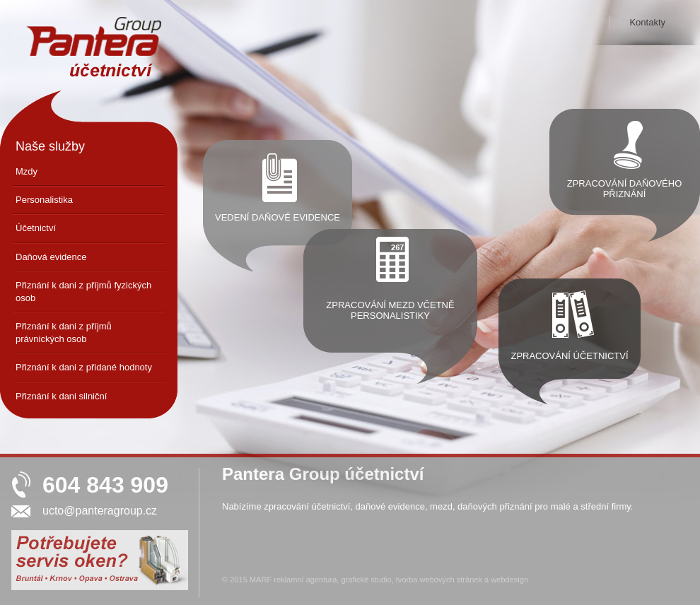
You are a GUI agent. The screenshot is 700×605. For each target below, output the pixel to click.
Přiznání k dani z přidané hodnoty (84, 367)
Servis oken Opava (91, 580)
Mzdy (27, 171)
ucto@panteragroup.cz (100, 511)
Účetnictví (36, 228)
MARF (261, 580)
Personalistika (44, 200)
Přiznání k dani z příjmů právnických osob (64, 333)
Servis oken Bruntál (29, 580)
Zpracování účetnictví (569, 356)
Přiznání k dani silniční (61, 396)
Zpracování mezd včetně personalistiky (390, 310)
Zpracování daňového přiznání (625, 189)
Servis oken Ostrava (123, 580)
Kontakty (647, 22)
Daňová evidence (51, 257)
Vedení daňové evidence (278, 217)
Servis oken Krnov (60, 580)
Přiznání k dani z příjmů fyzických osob (83, 292)
